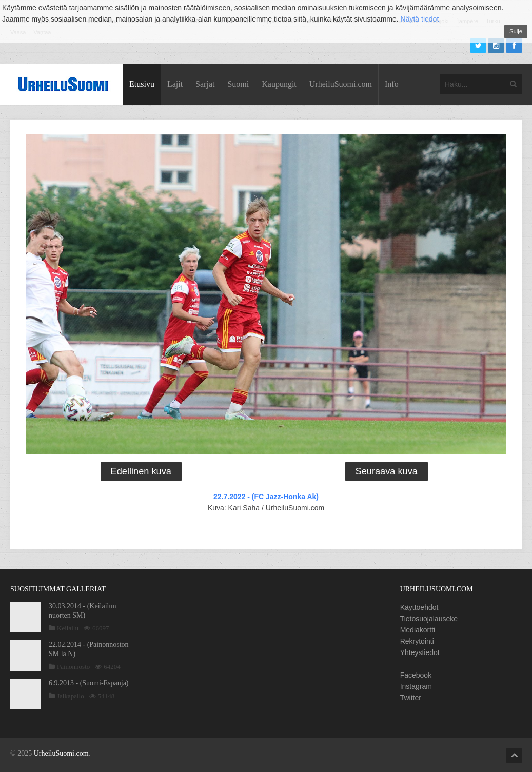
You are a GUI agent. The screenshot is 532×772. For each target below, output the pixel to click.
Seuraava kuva (387, 471)
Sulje (516, 31)
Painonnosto (73, 667)
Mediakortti (418, 630)
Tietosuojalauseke (429, 619)
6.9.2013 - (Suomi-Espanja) (89, 683)
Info (392, 84)
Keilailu (68, 628)
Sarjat (205, 84)
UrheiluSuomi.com (341, 84)
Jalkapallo (71, 696)
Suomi (238, 84)
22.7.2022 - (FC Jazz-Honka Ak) (266, 497)
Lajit (175, 84)
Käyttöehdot (419, 607)
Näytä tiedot (420, 19)
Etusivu (142, 84)
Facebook (416, 675)
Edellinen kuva (141, 471)
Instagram (416, 686)
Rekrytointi (417, 641)
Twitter (411, 698)
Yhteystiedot (420, 652)
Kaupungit (279, 84)
